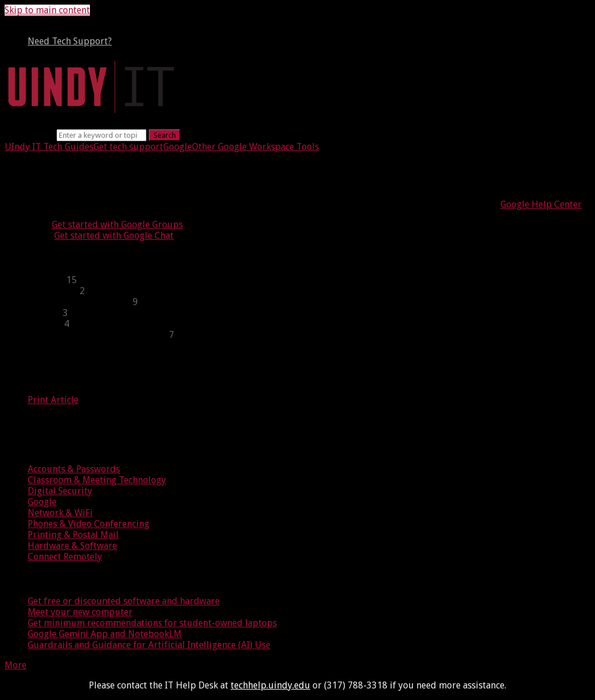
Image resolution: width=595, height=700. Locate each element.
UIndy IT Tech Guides (49, 147)
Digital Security (60, 491)
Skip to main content (47, 10)
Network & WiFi (60, 513)
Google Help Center (541, 204)
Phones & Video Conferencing (89, 524)
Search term (29, 135)
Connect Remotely (65, 557)
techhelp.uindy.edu (270, 685)
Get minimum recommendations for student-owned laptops (152, 623)
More (16, 665)
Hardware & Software (72, 546)
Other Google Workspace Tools (255, 147)
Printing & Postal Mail (73, 535)
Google (178, 147)
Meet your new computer (80, 612)
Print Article (53, 400)
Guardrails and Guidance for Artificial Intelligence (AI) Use (149, 645)
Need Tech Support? (70, 41)
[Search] (101, 135)
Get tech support (128, 147)
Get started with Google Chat (114, 236)
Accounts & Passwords (74, 469)
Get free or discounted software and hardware (124, 601)
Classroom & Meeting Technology (97, 480)
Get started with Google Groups (117, 225)
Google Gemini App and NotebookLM (105, 634)
